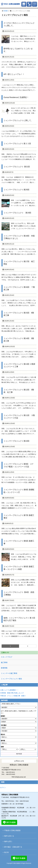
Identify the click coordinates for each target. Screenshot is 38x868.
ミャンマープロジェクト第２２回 (17, 144)
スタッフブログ (7, 657)
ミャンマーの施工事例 (9, 673)
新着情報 (4, 668)
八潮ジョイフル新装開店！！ (9, 690)
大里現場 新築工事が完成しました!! (12, 693)
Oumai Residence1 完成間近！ (16, 97)
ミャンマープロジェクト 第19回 (17, 213)
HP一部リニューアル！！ (14, 74)
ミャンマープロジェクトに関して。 (18, 120)
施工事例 (4, 662)
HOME (6, 11)
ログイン (3, 787)
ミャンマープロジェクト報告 (11, 679)
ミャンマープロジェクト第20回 (16, 190)
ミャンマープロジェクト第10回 (16, 441)
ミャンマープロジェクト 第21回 (17, 167)
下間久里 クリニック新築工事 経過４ (13, 696)
